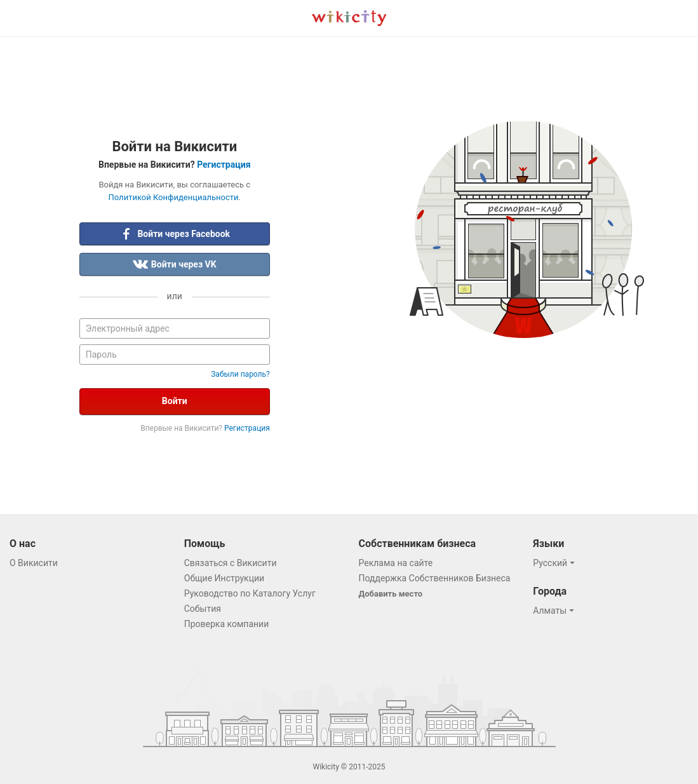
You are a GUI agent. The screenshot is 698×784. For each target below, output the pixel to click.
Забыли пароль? (240, 374)
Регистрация (224, 165)
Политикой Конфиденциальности (174, 197)
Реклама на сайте (396, 563)
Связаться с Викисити (231, 563)
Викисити (349, 18)
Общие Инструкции (224, 578)
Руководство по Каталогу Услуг (250, 593)
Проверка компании (227, 624)
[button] (555, 563)
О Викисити (34, 563)
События (203, 609)
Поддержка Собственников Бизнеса (435, 578)
